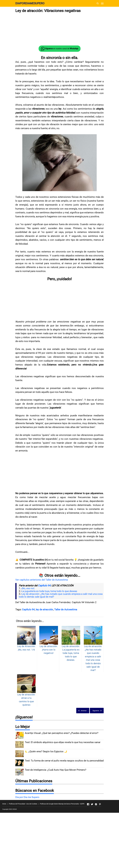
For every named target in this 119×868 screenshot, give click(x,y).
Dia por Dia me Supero (27, 797)
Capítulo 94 (44, 586)
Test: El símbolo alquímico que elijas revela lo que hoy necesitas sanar (63, 742)
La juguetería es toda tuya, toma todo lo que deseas (49, 591)
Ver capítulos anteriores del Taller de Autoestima (42, 580)
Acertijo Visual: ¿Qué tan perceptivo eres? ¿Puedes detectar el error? (62, 733)
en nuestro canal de (60, 49)
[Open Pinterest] (100, 804)
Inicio (4, 804)
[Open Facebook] (88, 804)
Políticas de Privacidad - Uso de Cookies (23, 804)
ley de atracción (44, 610)
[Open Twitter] (92, 804)
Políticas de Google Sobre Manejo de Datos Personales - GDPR (62, 804)
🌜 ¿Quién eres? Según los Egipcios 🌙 (46, 751)
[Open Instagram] (96, 804)
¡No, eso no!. (28, 588)
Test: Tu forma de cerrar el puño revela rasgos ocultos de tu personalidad (64, 761)
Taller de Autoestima (66, 610)
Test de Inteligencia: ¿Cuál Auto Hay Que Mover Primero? (56, 770)
